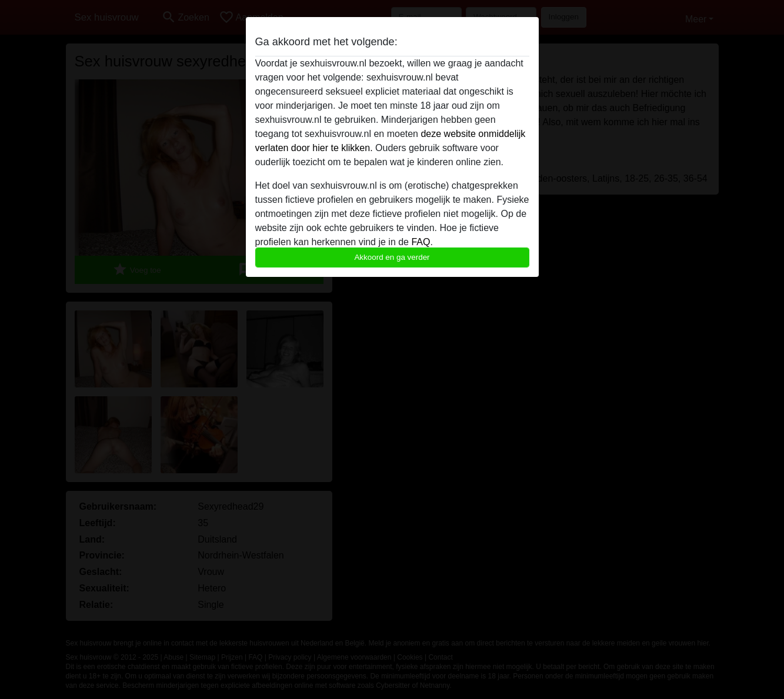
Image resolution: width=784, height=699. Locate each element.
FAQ (421, 242)
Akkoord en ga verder (392, 257)
